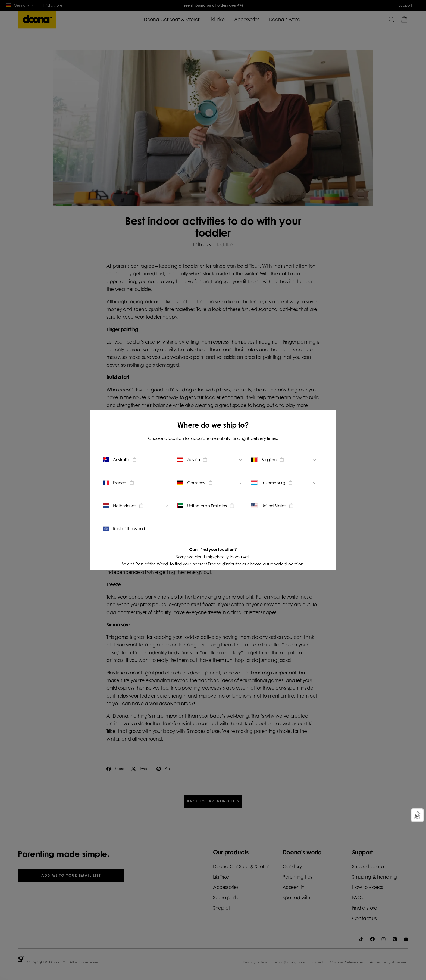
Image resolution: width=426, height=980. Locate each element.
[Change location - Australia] (136, 460)
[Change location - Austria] (210, 460)
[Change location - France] (136, 483)
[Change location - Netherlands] (136, 506)
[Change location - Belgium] (285, 460)
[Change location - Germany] (210, 483)
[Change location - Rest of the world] (136, 529)
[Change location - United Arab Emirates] (210, 506)
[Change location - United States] (285, 506)
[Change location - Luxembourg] (285, 483)
